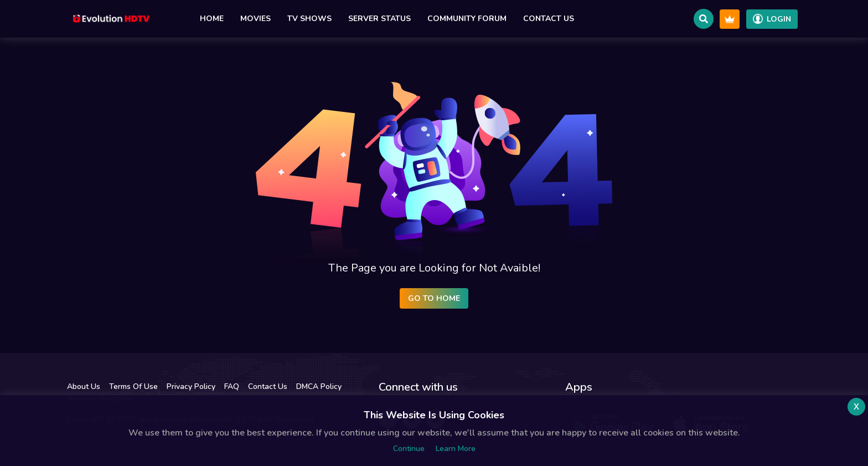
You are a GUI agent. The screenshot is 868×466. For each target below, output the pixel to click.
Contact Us (549, 19)
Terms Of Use (133, 386)
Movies (255, 19)
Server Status (379, 19)
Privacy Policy (191, 386)
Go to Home (434, 298)
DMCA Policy (319, 386)
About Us (84, 386)
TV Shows (309, 19)
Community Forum (467, 19)
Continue (409, 449)
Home (212, 19)
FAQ (232, 386)
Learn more (456, 449)
